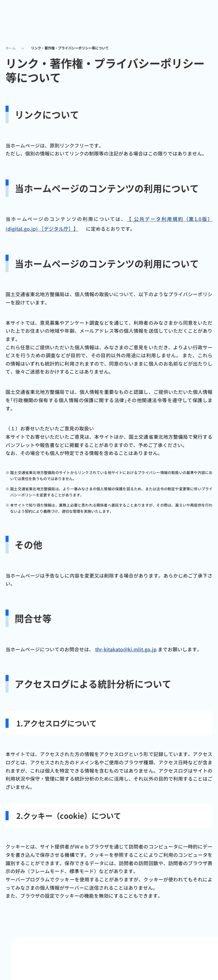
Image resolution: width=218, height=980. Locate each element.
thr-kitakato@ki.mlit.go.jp (126, 649)
